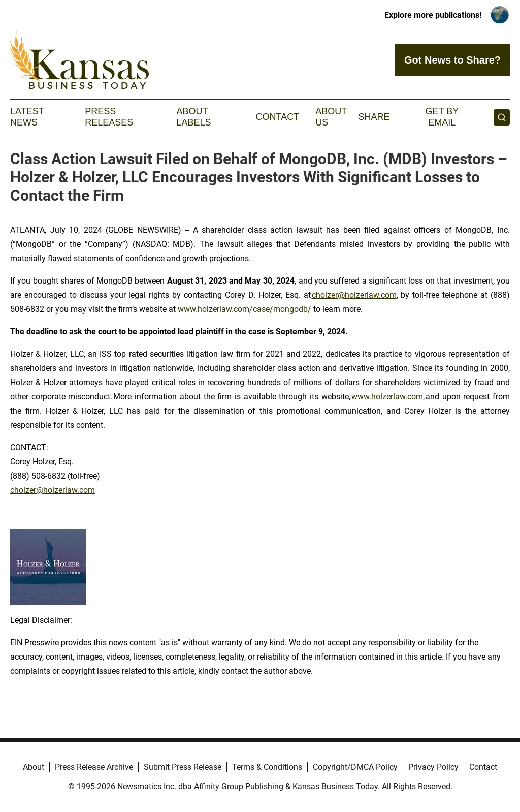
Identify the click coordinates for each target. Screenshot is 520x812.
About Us (331, 117)
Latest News (27, 117)
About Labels (194, 117)
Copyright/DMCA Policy (355, 767)
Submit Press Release (183, 767)
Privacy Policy (433, 767)
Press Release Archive (94, 767)
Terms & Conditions (267, 767)
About (34, 767)
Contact (277, 117)
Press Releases (109, 117)
